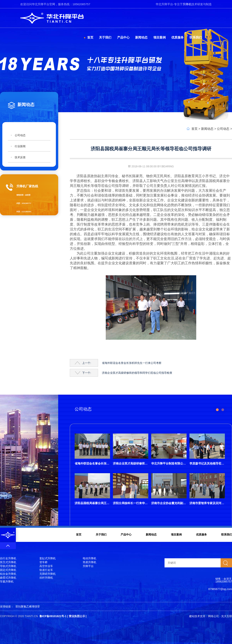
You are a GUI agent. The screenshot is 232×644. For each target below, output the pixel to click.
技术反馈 (20, 157)
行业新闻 (20, 146)
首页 (194, 129)
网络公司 (213, 616)
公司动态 (20, 135)
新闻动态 (207, 129)
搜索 (226, 563)
